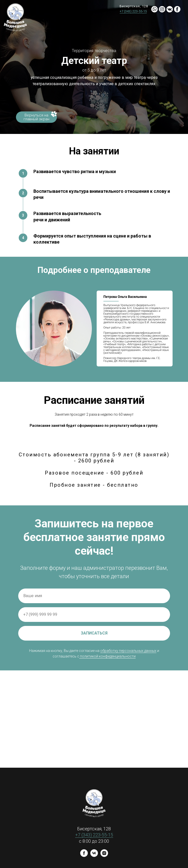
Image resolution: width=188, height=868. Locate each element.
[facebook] (84, 855)
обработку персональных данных (128, 651)
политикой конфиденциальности (108, 656)
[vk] (94, 855)
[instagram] (104, 855)
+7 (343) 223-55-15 (133, 11)
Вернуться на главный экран (36, 117)
